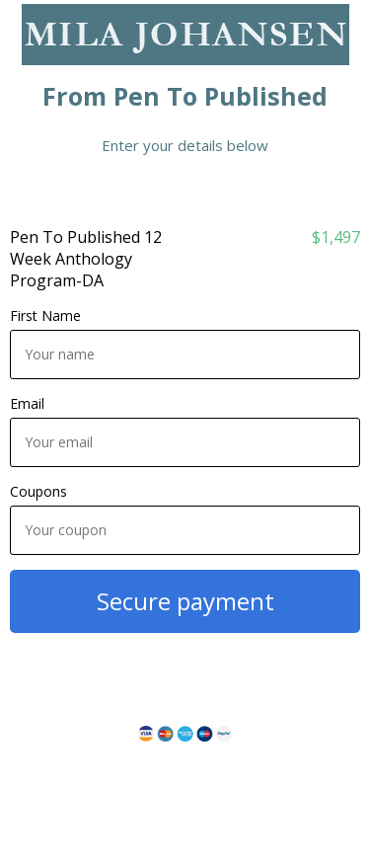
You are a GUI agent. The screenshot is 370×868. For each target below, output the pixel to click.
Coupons (38, 491)
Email (27, 403)
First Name (45, 316)
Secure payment (185, 601)
